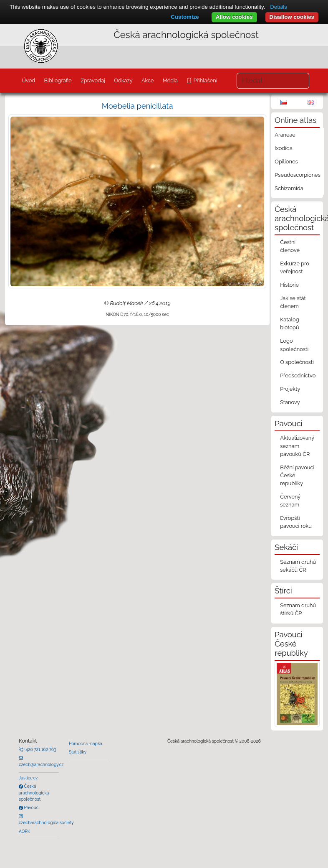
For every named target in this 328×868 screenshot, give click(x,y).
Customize (185, 17)
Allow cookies (234, 17)
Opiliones (286, 162)
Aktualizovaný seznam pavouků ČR (297, 446)
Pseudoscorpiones (297, 175)
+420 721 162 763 (40, 749)
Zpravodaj (93, 80)
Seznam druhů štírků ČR (298, 609)
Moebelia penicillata (138, 106)
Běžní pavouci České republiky (297, 475)
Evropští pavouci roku (296, 522)
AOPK (24, 831)
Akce (148, 80)
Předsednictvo (298, 375)
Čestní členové (290, 246)
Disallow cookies (292, 17)
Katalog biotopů (290, 323)
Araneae (285, 135)
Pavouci (31, 807)
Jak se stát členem (293, 302)
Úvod (28, 80)
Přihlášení (204, 80)
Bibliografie (58, 80)
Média (170, 80)
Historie (289, 285)
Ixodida (284, 148)
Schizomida (289, 188)
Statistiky (78, 752)
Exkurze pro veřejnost (295, 267)
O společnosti (297, 362)
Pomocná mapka (86, 743)
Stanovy (290, 402)
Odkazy (123, 80)
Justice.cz (28, 778)
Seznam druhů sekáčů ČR (298, 566)
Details (279, 7)
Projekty (290, 389)
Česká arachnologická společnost (34, 793)
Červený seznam (290, 501)
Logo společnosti (294, 345)
